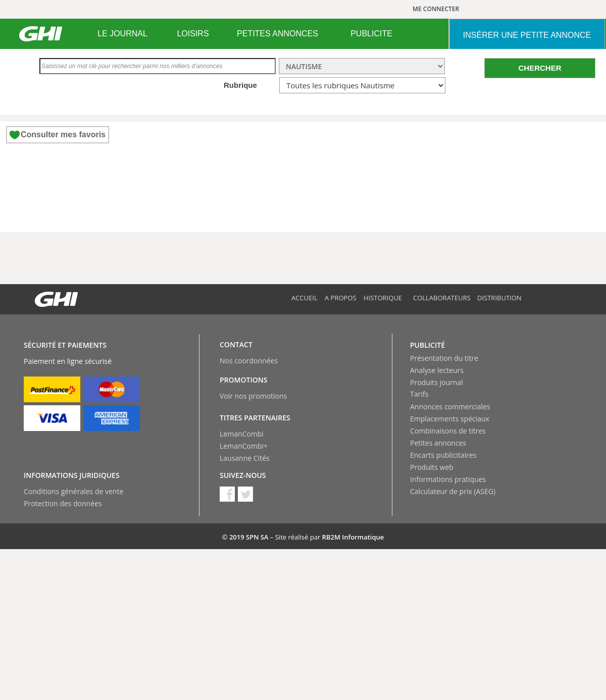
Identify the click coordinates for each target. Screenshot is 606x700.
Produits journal (437, 382)
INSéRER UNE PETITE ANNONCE (527, 35)
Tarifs (419, 394)
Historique (383, 298)
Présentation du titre (444, 358)
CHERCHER (540, 68)
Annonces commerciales (450, 407)
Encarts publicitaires (443, 455)
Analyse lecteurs (437, 370)
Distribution (499, 298)
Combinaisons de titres (448, 431)
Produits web (432, 467)
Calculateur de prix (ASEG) (453, 491)
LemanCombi (242, 434)
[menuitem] (122, 34)
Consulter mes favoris (63, 134)
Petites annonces (438, 443)
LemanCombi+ (244, 446)
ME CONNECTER (436, 9)
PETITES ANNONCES (277, 34)
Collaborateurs (442, 298)
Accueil (305, 298)
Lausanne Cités (245, 458)
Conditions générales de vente (73, 491)
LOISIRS (193, 34)
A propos (341, 298)
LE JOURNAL (122, 34)
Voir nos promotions (253, 396)
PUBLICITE (371, 34)
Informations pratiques (448, 479)
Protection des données (63, 503)
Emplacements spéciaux (450, 419)
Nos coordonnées (249, 361)
